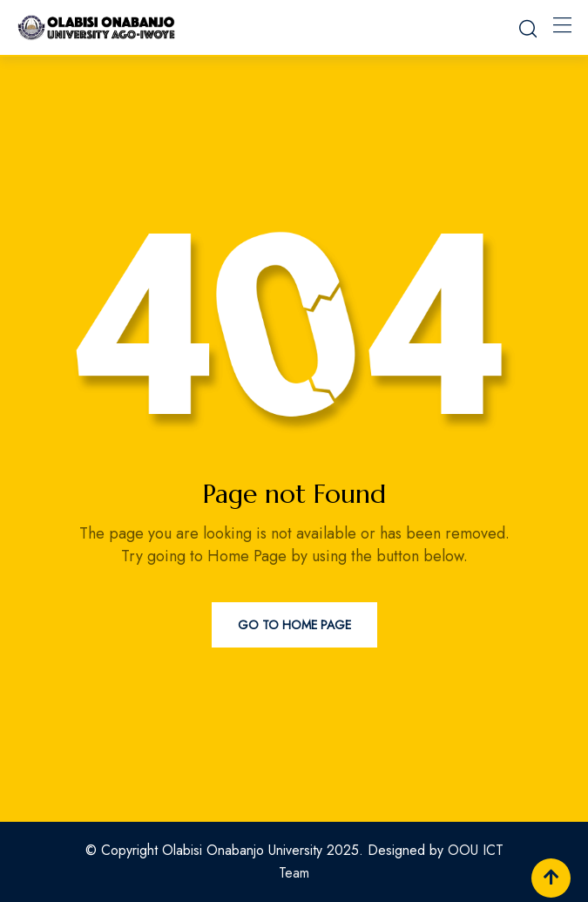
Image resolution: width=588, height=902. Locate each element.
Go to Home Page (294, 625)
